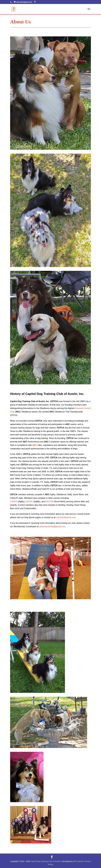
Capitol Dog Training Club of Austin (45, 861)
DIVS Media (78, 861)
